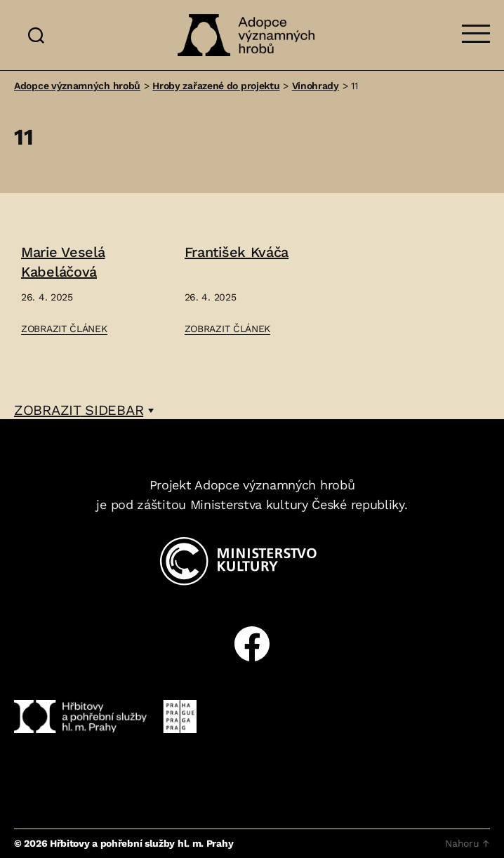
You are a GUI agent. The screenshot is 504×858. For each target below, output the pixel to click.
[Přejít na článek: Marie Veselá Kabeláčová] (89, 290)
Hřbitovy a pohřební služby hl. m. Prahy (141, 843)
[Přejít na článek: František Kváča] (252, 290)
